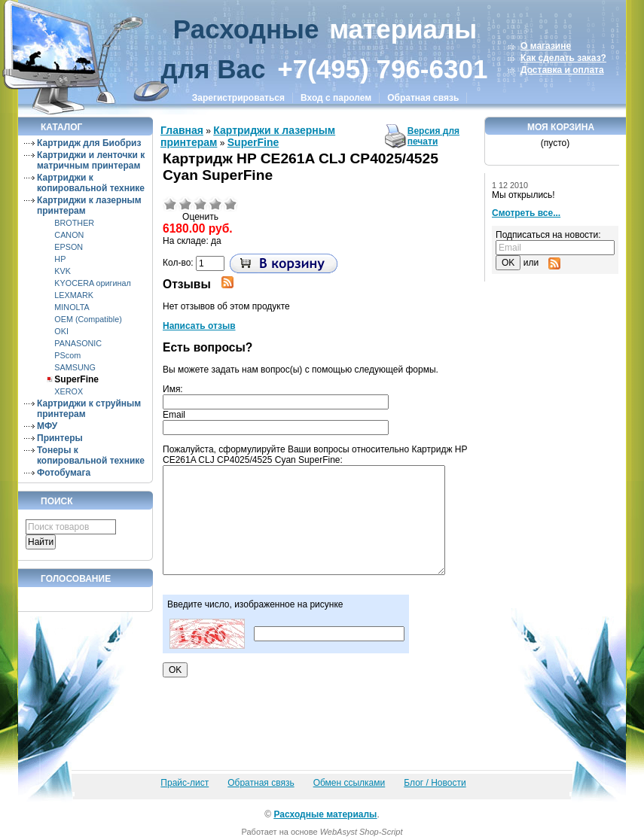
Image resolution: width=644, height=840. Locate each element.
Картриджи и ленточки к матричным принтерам (91, 160)
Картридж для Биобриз (89, 143)
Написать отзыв (199, 326)
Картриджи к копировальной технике (91, 183)
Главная (182, 130)
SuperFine (76, 379)
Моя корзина (561, 127)
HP (60, 259)
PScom (67, 355)
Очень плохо (170, 204)
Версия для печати (433, 136)
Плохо (185, 204)
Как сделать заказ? (563, 58)
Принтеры (60, 438)
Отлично (230, 204)
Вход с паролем (336, 98)
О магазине (546, 46)
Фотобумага (64, 473)
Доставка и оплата (562, 70)
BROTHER (74, 223)
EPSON (69, 247)
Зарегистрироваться (238, 98)
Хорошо (215, 204)
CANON (69, 235)
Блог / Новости (435, 783)
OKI (61, 331)
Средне (200, 204)
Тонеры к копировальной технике (91, 455)
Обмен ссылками (349, 783)
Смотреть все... (526, 213)
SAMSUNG (75, 367)
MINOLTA (72, 307)
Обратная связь (423, 98)
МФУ (47, 426)
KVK (63, 271)
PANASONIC (78, 343)
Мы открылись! (523, 195)
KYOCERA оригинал (92, 283)
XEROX (69, 391)
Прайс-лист (185, 783)
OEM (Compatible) (88, 319)
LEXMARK (74, 295)
